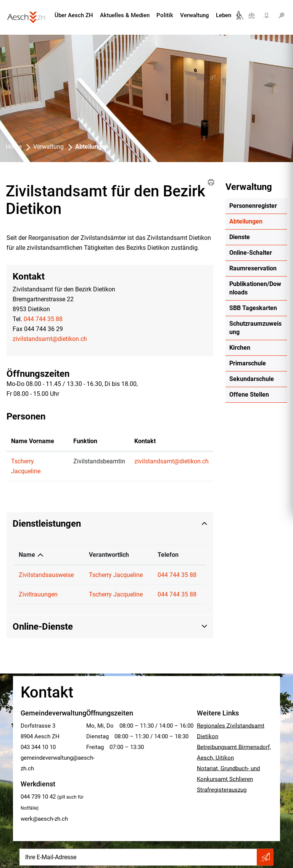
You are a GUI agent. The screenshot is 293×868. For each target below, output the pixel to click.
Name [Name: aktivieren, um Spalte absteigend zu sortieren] (27, 555)
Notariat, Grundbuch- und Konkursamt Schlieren (228, 774)
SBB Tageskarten (253, 308)
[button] (211, 182)
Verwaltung (195, 15)
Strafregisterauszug (222, 790)
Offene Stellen (249, 395)
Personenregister (253, 206)
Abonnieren (265, 857)
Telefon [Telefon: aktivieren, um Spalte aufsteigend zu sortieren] (168, 555)
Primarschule (248, 363)
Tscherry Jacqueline (116, 575)
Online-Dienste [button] (43, 627)
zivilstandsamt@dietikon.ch (50, 339)
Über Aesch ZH (74, 15)
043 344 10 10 (38, 747)
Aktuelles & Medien (125, 15)
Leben (224, 15)
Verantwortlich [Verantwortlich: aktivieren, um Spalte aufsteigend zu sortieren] (109, 555)
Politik (165, 15)
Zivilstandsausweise (46, 575)
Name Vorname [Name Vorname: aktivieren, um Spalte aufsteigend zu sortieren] (33, 441)
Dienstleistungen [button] (47, 524)
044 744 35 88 (43, 319)
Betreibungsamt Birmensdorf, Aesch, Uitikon (234, 752)
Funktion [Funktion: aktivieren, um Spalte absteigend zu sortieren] (85, 441)
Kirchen (240, 348)
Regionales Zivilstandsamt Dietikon (231, 731)
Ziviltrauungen (38, 594)
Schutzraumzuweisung (255, 328)
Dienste (240, 237)
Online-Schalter (251, 253)
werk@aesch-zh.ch (44, 819)
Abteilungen (258, 221)
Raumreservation (253, 268)
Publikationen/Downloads (255, 288)
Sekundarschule (252, 379)
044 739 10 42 (38, 797)
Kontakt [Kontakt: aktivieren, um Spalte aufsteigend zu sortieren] (145, 441)
